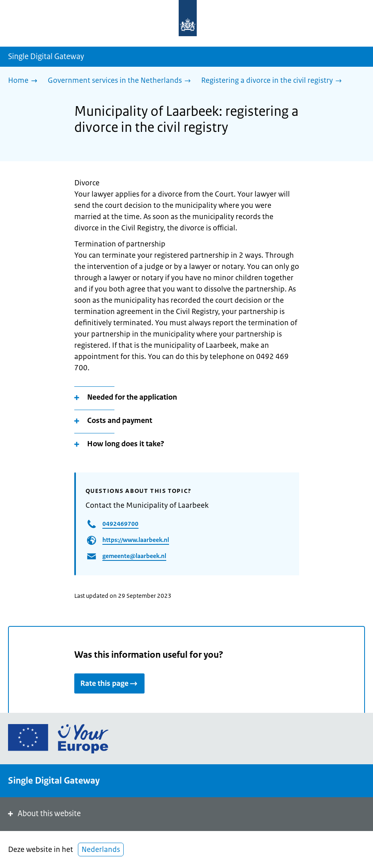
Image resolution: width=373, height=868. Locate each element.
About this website (44, 814)
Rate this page (109, 683)
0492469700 (120, 524)
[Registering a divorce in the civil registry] (273, 81)
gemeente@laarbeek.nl (134, 556)
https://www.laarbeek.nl (136, 540)
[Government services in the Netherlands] (121, 81)
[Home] (25, 81)
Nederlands (101, 850)
